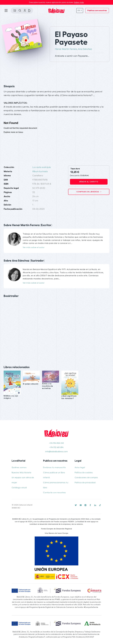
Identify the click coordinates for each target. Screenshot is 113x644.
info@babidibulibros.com (56, 452)
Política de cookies (84, 473)
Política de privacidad (85, 483)
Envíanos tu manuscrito (54, 467)
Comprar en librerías (88, 192)
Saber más (79, 2)
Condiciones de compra (86, 478)
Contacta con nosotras (54, 493)
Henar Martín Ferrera (66, 49)
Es (79, 10)
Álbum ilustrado (40, 171)
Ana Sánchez (85, 49)
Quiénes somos (19, 467)
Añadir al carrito (89, 182)
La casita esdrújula (42, 167)
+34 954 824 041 (56, 443)
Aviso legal (80, 467)
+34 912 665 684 (56, 447)
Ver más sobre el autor (34, 247)
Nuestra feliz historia (21, 473)
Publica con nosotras (97, 10)
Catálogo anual (19, 488)
